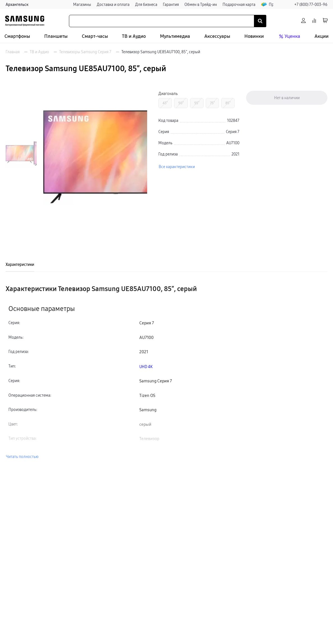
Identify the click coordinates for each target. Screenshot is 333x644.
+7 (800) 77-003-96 (311, 4)
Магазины (82, 4)
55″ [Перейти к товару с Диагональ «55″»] (197, 103)
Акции (322, 36)
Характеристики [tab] (20, 264)
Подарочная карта (239, 4)
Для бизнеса (146, 4)
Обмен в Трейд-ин (201, 4)
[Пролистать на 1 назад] (21, 90)
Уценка (289, 36)
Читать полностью (22, 457)
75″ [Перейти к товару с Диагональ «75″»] (212, 103)
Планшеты (56, 36)
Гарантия (171, 4)
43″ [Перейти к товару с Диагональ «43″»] (165, 103)
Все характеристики (177, 167)
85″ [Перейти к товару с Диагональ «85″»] (228, 103)
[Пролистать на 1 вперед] (21, 218)
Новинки (254, 36)
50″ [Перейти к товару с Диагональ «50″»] (181, 103)
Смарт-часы (95, 36)
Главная (13, 52)
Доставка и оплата (113, 4)
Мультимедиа (175, 36)
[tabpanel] (166, 372)
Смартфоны (17, 36)
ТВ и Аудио (134, 36)
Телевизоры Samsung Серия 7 (85, 52)
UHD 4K (146, 367)
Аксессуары (217, 36)
